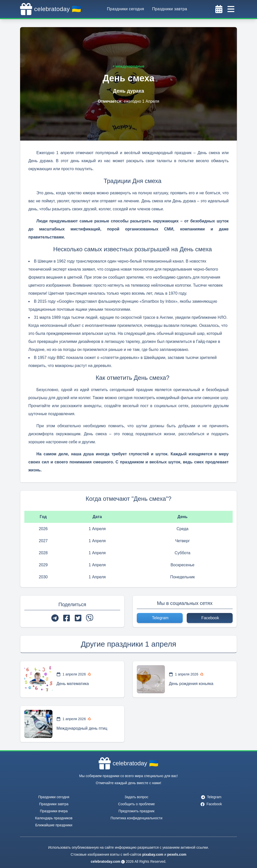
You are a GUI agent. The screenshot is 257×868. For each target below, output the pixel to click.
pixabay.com (153, 854)
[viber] (90, 618)
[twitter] (78, 618)
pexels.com (177, 854)
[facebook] (67, 618)
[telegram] (55, 618)
